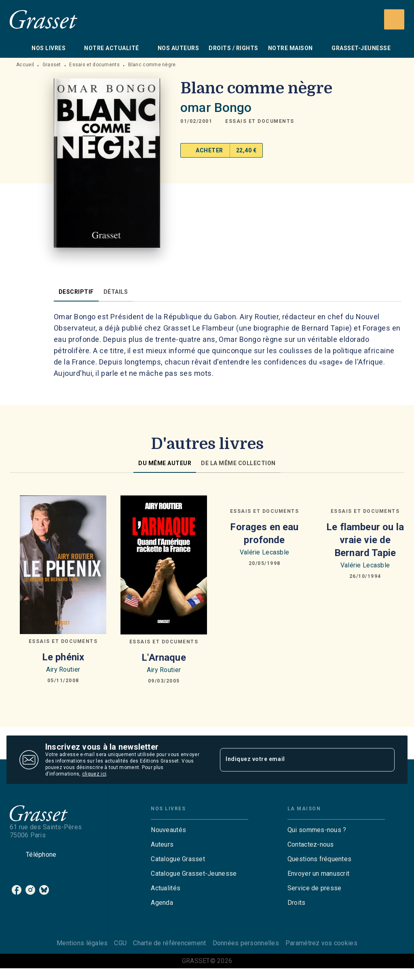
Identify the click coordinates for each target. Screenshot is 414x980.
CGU (120, 943)
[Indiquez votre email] (297, 760)
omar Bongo (216, 107)
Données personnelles (246, 943)
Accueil (25, 65)
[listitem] (17, 890)
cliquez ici (94, 774)
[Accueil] (44, 19)
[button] (260, 121)
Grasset (52, 65)
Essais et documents (94, 65)
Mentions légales (82, 943)
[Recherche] (394, 19)
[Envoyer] (385, 760)
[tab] (18, 48)
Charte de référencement (169, 943)
